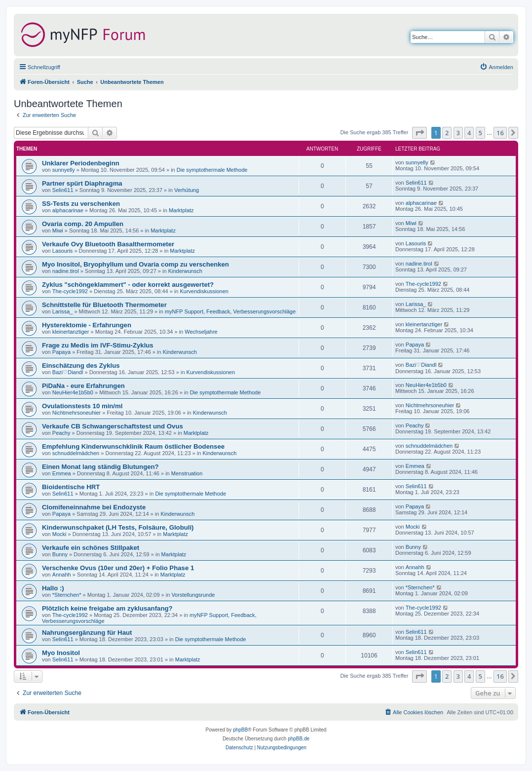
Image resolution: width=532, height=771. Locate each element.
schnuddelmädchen (76, 453)
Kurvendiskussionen (204, 291)
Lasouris (63, 251)
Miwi (58, 231)
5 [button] (480, 133)
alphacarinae (68, 210)
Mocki (59, 534)
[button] (419, 133)
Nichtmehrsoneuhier (76, 413)
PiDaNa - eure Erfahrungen (83, 386)
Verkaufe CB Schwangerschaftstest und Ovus (113, 426)
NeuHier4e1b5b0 (73, 392)
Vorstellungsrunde (193, 595)
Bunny (60, 554)
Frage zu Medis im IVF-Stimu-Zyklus (98, 345)
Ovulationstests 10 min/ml (82, 406)
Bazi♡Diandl (68, 372)
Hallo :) (53, 588)
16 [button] (500, 133)
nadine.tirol (66, 271)
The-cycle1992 (70, 291)
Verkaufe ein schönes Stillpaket (91, 548)
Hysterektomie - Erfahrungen (87, 325)
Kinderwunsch (185, 271)
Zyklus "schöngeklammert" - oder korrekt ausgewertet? (128, 285)
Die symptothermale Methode (212, 170)
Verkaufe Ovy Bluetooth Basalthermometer (108, 244)
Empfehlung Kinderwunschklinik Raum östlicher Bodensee (133, 446)
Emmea (62, 473)
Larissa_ (63, 311)
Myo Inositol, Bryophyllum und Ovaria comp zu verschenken (135, 264)
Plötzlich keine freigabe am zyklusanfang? (107, 608)
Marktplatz (181, 210)
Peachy (61, 433)
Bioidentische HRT (71, 487)
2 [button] (447, 133)
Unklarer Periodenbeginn (81, 163)
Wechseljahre (201, 332)
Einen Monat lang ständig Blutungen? (100, 467)
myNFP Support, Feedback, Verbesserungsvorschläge (230, 311)
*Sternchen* (67, 595)
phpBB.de (299, 739)
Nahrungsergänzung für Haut (87, 633)
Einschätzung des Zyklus (81, 366)
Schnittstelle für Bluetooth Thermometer (104, 305)
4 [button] (469, 133)
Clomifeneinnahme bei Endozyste (94, 507)
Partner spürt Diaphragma (82, 183)
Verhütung (187, 190)
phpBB (240, 730)
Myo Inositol (61, 653)
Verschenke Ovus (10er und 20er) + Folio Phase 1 (118, 568)
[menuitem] (496, 67)
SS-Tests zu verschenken (81, 204)
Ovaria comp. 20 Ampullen (83, 224)
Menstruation (187, 473)
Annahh (62, 575)
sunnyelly (64, 170)
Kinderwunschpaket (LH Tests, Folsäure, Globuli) (118, 527)
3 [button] (458, 133)
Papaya (61, 352)
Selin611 (63, 190)
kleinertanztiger (71, 332)
